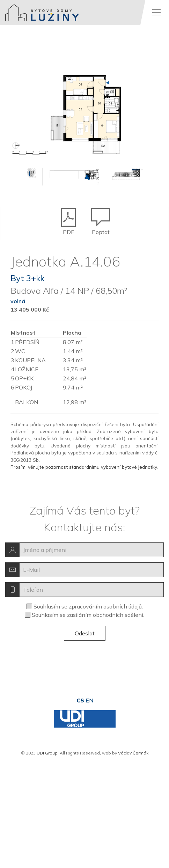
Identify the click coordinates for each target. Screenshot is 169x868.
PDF (68, 215)
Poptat (101, 215)
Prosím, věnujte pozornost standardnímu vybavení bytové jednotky (84, 467)
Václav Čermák (133, 753)
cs (80, 700)
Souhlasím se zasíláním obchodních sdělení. (88, 615)
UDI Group (47, 753)
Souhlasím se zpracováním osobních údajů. (88, 606)
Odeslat (85, 633)
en (89, 700)
